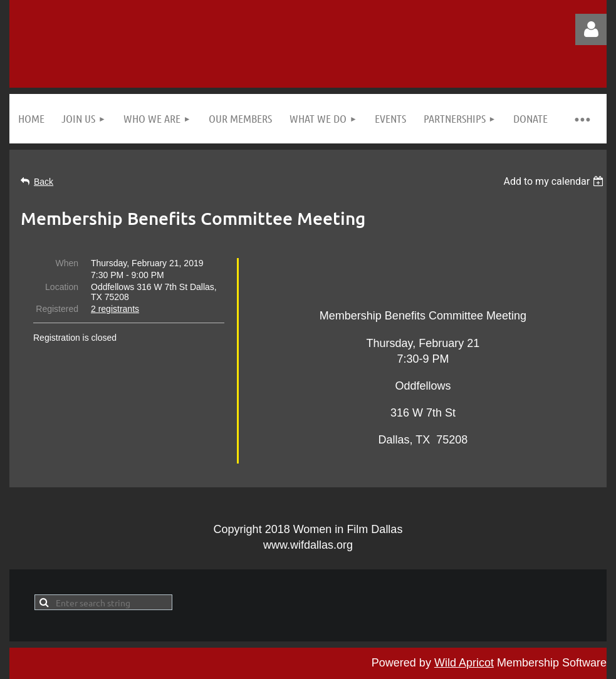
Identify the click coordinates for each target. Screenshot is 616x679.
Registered (57, 309)
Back (44, 182)
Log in (591, 29)
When (67, 263)
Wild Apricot (464, 663)
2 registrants (115, 309)
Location (62, 287)
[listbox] (555, 181)
